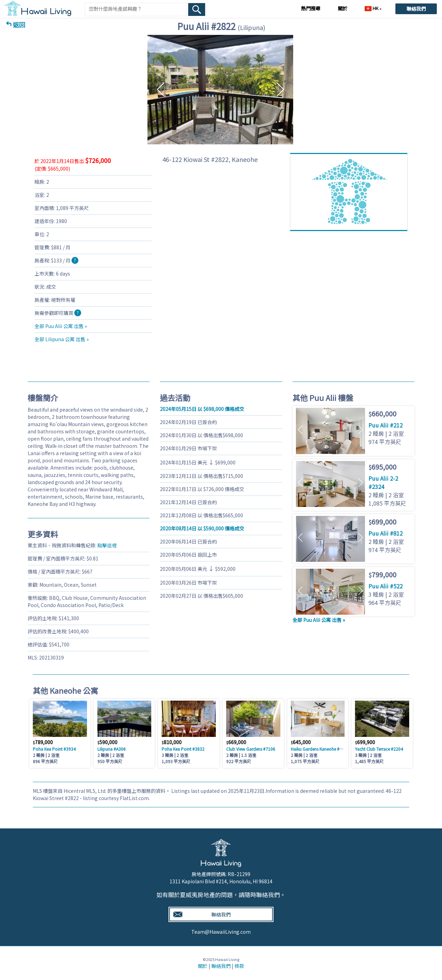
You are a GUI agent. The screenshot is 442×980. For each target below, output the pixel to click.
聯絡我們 (416, 9)
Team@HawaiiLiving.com (221, 932)
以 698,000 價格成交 (202, 409)
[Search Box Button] (197, 9)
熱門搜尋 (311, 8)
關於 (343, 8)
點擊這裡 (107, 545)
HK (372, 8)
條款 (239, 966)
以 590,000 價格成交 (202, 528)
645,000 (301, 742)
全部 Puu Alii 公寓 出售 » (61, 326)
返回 (19, 25)
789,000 (43, 742)
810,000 (172, 742)
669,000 (236, 742)
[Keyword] (136, 9)
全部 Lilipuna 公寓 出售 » (62, 339)
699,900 (365, 742)
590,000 (107, 742)
